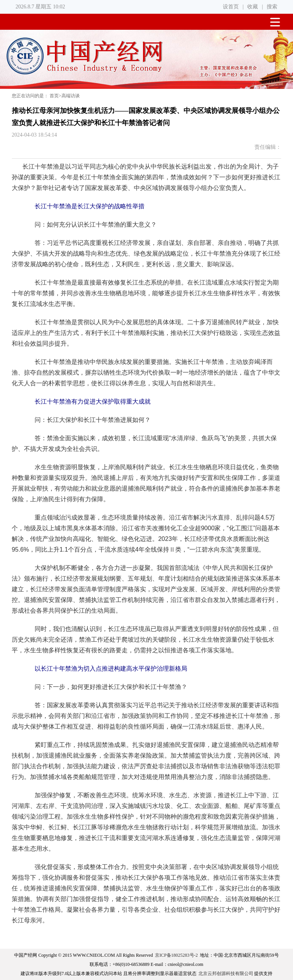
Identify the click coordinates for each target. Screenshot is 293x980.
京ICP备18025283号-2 (176, 955)
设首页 (231, 7)
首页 (54, 96)
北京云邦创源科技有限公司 (226, 974)
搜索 (272, 7)
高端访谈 (71, 96)
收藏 (253, 7)
